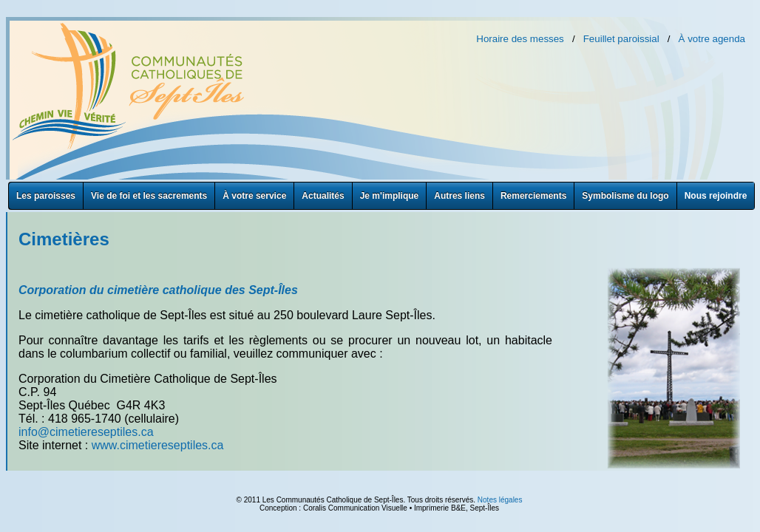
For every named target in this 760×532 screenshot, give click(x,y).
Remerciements (533, 196)
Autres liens (459, 196)
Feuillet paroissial (621, 39)
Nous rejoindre (716, 196)
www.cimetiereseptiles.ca (158, 445)
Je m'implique (390, 196)
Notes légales (500, 500)
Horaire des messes (520, 39)
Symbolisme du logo (625, 196)
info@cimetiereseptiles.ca (86, 432)
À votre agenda (712, 39)
